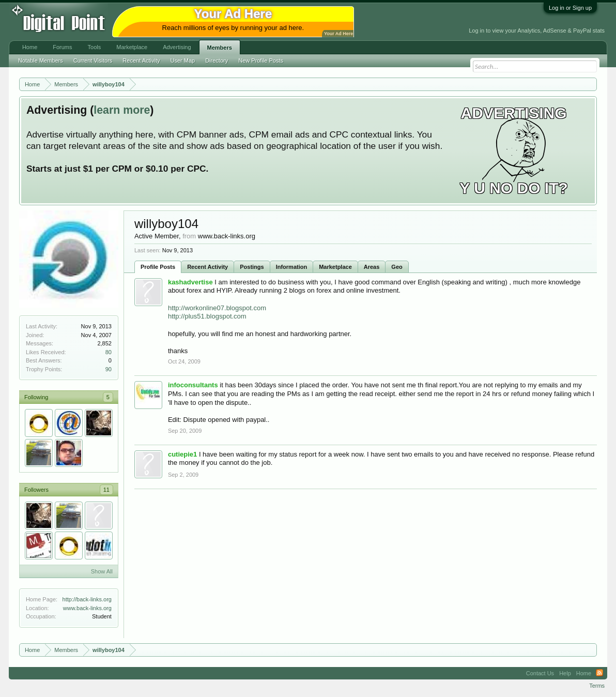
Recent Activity (207, 267)
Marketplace (335, 267)
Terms (597, 686)
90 (109, 369)
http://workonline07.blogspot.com (217, 308)
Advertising (177, 47)
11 (106, 490)
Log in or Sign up (570, 8)
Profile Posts (158, 267)
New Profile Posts (261, 60)
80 (109, 352)
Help (565, 673)
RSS (599, 673)
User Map (182, 60)
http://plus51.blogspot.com (207, 316)
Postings (252, 267)
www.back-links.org (87, 608)
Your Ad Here (338, 34)
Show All (102, 571)
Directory (217, 60)
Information (292, 267)
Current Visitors (93, 60)
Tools (95, 47)
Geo (397, 267)
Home (30, 47)
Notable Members (41, 60)
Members (220, 48)
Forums (62, 47)
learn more (122, 110)
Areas (372, 267)
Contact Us (540, 673)
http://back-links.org (87, 599)
